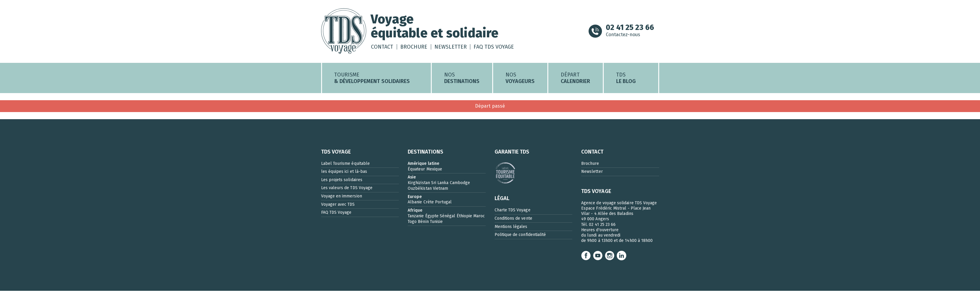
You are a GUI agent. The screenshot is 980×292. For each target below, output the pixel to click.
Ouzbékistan (420, 190)
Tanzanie (416, 217)
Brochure (415, 47)
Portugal (443, 204)
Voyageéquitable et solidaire (438, 27)
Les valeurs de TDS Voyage (347, 189)
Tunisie (436, 223)
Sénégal (447, 217)
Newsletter (452, 47)
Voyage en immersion (342, 197)
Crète (429, 204)
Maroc (479, 217)
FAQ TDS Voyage (495, 47)
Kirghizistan (419, 184)
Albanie (415, 204)
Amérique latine (423, 165)
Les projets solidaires (342, 181)
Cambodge (460, 184)
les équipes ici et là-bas (344, 173)
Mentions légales (511, 228)
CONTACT (592, 153)
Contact (383, 47)
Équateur (416, 170)
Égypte (432, 217)
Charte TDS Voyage (513, 212)
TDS (626, 79)
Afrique (415, 212)
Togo (412, 223)
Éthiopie (464, 217)
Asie (412, 178)
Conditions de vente (513, 220)
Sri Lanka (440, 184)
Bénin (423, 223)
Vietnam (440, 190)
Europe (415, 198)
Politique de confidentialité (520, 236)
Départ (575, 79)
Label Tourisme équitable (346, 165)
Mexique (434, 170)
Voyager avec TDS (338, 206)
